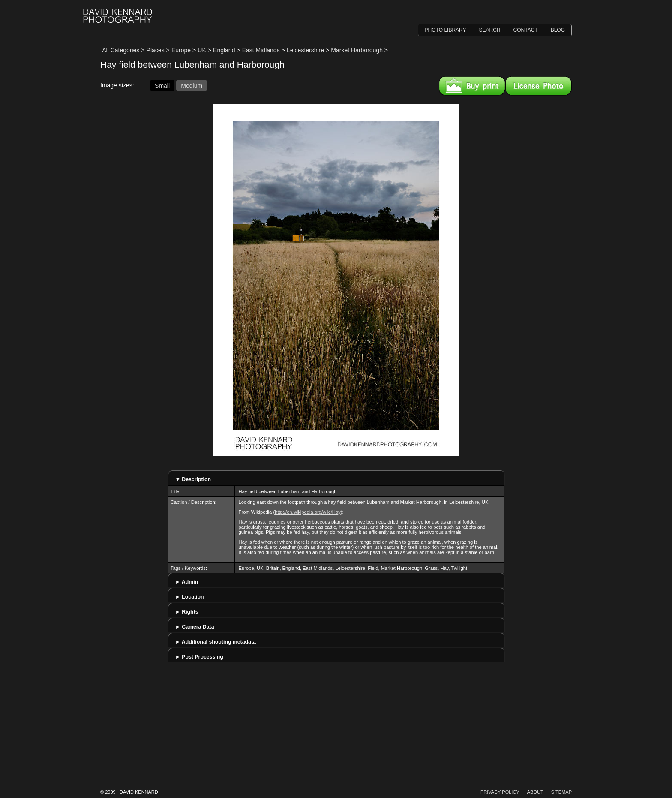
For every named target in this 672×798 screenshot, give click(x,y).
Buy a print (472, 86)
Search (490, 30)
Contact (526, 30)
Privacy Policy (500, 792)
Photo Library (445, 30)
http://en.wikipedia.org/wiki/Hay (308, 512)
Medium (192, 85)
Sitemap (561, 792)
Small (162, 85)
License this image (538, 86)
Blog (558, 30)
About (535, 792)
